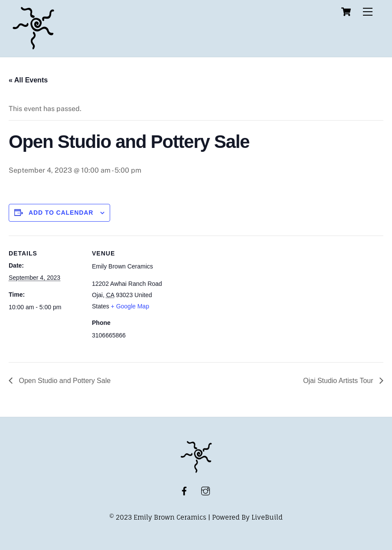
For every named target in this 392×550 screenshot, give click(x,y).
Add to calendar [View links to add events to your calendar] (61, 213)
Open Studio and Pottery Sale (64, 381)
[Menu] (368, 12)
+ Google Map (130, 306)
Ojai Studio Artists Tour (339, 381)
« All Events (28, 80)
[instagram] (206, 490)
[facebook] (184, 490)
